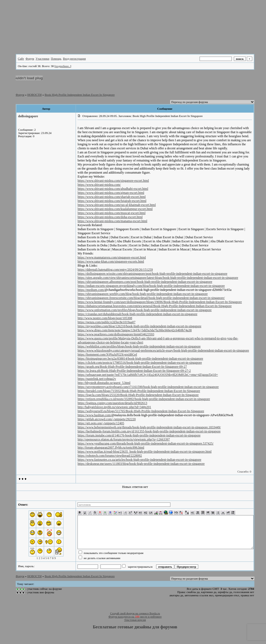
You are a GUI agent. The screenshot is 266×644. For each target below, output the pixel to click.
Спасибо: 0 (244, 471)
